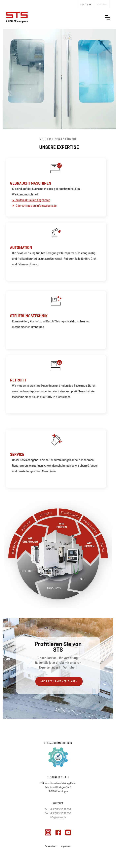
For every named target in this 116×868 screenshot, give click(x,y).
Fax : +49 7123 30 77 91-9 (58, 813)
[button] (107, 17)
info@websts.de (46, 206)
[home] (17, 17)
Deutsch (86, 5)
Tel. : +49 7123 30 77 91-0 (58, 809)
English (102, 5)
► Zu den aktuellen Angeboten (31, 200)
